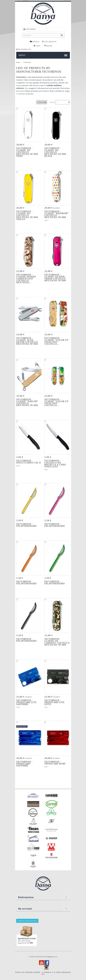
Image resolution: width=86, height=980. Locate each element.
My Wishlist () (24, 49)
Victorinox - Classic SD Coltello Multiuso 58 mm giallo (27, 215)
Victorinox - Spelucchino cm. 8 (29, 462)
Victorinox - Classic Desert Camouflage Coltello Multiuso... (26, 279)
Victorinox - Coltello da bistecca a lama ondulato (55, 464)
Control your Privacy (27, 921)
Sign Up (49, 46)
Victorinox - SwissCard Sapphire (25, 764)
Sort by (52, 102)
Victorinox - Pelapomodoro (26, 525)
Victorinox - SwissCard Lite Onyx (54, 702)
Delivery (36, 41)
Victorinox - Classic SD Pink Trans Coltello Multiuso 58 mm (55, 278)
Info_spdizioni (50, 41)
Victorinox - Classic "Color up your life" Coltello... (56, 341)
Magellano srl (51, 957)
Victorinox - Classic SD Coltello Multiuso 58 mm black (55, 152)
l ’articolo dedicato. (25, 94)
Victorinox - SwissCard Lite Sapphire (26, 702)
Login (38, 46)
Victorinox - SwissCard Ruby (55, 763)
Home (18, 62)
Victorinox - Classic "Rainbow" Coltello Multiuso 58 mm (57, 214)
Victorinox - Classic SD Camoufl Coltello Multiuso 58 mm (57, 642)
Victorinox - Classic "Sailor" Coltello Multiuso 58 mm (27, 402)
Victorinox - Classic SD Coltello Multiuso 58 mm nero (27, 152)
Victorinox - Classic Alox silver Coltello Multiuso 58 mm (27, 341)
